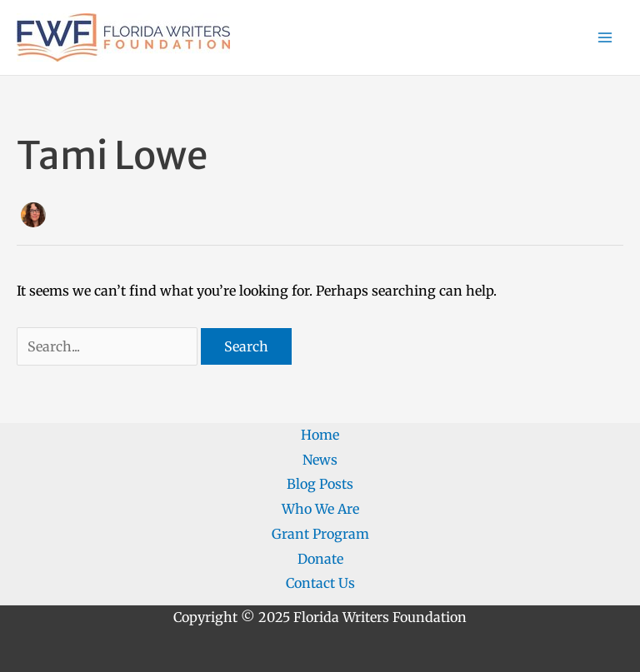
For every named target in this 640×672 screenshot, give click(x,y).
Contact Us (320, 583)
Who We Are (320, 509)
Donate (320, 559)
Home (320, 435)
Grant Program (320, 534)
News (320, 460)
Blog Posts (320, 484)
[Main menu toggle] (605, 37)
